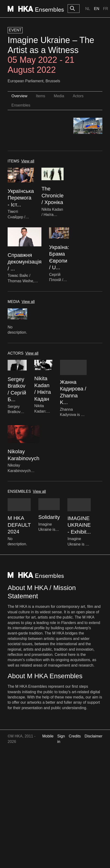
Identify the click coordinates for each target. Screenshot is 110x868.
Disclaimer (93, 736)
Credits (75, 736)
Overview (19, 96)
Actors (78, 96)
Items (41, 96)
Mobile (48, 736)
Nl (88, 9)
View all (28, 161)
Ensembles (21, 105)
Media (59, 96)
